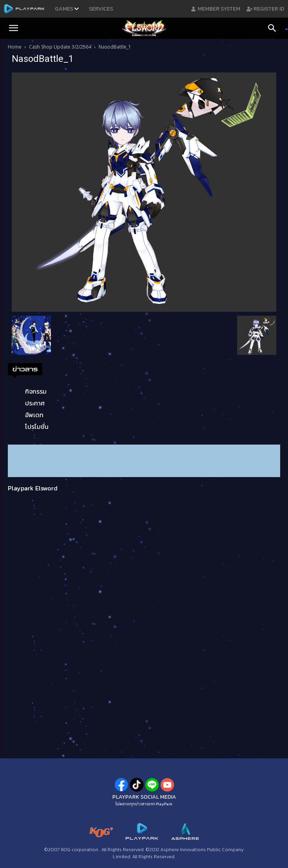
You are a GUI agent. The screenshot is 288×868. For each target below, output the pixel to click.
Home (15, 47)
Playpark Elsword (33, 488)
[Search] (275, 28)
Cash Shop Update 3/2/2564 (60, 47)
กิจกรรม (36, 391)
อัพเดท (34, 415)
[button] (13, 28)
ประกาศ (35, 403)
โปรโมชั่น (37, 427)
